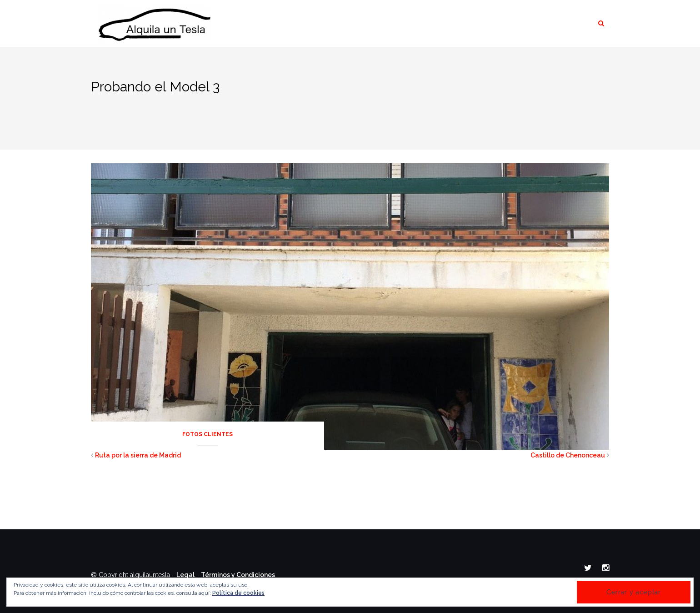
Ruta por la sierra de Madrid (138, 455)
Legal (185, 575)
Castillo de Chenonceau (568, 455)
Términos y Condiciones (238, 575)
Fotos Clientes (207, 434)
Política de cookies (238, 593)
